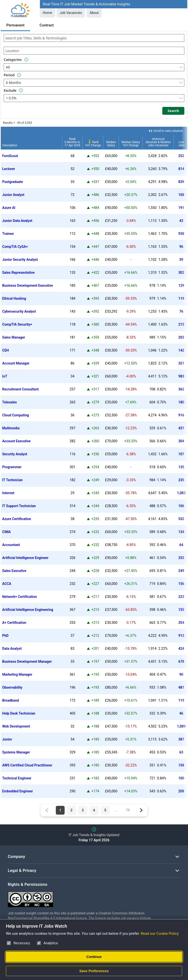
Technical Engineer (17, 778)
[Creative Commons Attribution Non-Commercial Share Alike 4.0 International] (81, 897)
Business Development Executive (28, 285)
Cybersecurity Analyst (19, 311)
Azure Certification (17, 519)
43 (181, 221)
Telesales (10, 402)
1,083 (181, 493)
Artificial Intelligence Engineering (28, 610)
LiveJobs (181, 144)
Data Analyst (12, 649)
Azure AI (9, 208)
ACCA (7, 584)
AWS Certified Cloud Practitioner (27, 765)
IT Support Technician (19, 506)
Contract (47, 25)
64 (181, 545)
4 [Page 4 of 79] (94, 810)
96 (181, 247)
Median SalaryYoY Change (131, 144)
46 (181, 713)
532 (181, 519)
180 (181, 402)
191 (181, 208)
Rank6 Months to (72, 142)
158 (181, 765)
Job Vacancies (71, 13)
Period (9, 75)
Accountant (11, 545)
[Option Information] (26, 60)
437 (181, 428)
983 (181, 376)
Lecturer (9, 169)
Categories (13, 60)
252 (181, 156)
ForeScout (10, 156)
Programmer (12, 467)
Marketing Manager (17, 674)
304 (181, 441)
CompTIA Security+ (17, 324)
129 (181, 285)
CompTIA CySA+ (15, 247)
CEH (6, 350)
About (94, 13)
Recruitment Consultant (20, 389)
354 (181, 623)
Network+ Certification (20, 597)
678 (181, 661)
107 (181, 454)
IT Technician (12, 480)
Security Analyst (15, 454)
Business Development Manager (27, 661)
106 (181, 506)
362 (181, 389)
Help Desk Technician (19, 713)
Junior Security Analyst (20, 260)
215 (181, 324)
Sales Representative (18, 273)
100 (181, 778)
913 (181, 636)
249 (181, 571)
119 (181, 298)
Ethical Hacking (14, 298)
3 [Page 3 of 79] (83, 810)
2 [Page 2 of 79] (71, 810)
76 (181, 311)
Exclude (10, 90)
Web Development (16, 726)
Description (10, 145)
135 (181, 467)
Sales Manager (14, 337)
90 (181, 674)
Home (47, 13)
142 (181, 350)
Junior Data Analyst (17, 221)
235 (181, 480)
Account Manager (16, 363)
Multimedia (11, 428)
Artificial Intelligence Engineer (25, 558)
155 (181, 610)
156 (181, 584)
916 (181, 415)
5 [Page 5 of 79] (105, 810)
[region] (94, 462)
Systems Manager (16, 752)
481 (181, 687)
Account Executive (16, 441)
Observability (12, 687)
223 (181, 597)
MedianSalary (111, 144)
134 (181, 532)
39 (181, 260)
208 (181, 791)
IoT (5, 376)
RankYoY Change (93, 144)
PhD (5, 636)
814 (181, 169)
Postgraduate (12, 182)
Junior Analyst (13, 195)
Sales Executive (14, 571)
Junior (7, 739)
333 (181, 558)
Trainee (8, 234)
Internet (8, 493)
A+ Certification (14, 623)
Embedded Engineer (18, 791)
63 (181, 752)
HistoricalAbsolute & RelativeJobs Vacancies (158, 142)
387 (181, 739)
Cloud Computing (16, 415)
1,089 (181, 726)
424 (181, 649)
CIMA (6, 532)
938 (181, 234)
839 (181, 182)
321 (181, 363)
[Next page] (141, 810)
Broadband (11, 700)
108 (181, 195)
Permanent (15, 25)
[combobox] (94, 38)
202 (181, 337)
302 (181, 273)
